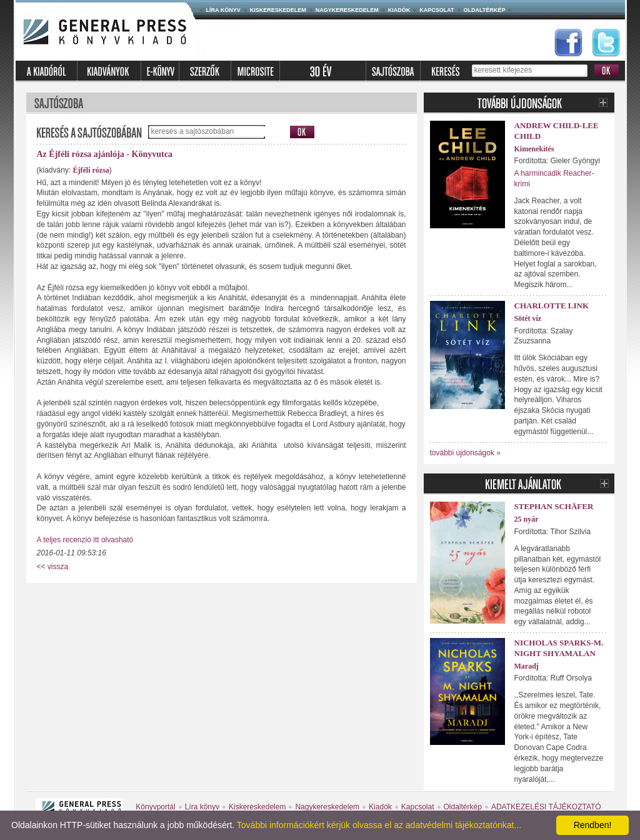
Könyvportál (155, 807)
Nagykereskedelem (347, 10)
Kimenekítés (534, 149)
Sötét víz (528, 318)
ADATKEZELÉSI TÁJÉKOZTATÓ (546, 807)
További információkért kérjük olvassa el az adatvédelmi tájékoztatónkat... (379, 825)
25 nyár (527, 519)
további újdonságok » (465, 453)
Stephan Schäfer (554, 506)
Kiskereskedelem (278, 10)
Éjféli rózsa (91, 170)
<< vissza (53, 567)
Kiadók (399, 10)
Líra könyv (223, 10)
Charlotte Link (552, 306)
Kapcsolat (437, 10)
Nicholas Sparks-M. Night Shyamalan (559, 648)
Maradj (527, 666)
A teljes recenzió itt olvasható (85, 540)
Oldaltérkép (485, 10)
